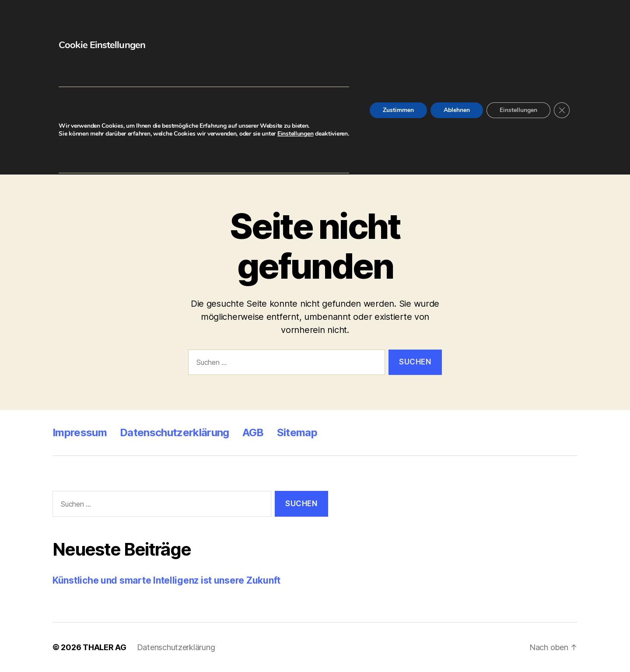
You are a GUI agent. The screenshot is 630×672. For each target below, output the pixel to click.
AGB (253, 432)
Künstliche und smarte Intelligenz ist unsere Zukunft (166, 580)
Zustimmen (398, 110)
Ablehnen (457, 110)
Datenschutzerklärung (175, 432)
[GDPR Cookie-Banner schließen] (562, 110)
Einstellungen (296, 134)
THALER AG (105, 647)
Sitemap (297, 432)
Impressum (80, 432)
